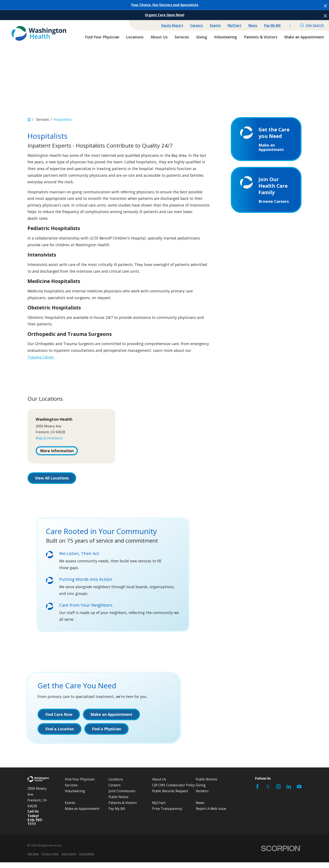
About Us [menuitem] (159, 37)
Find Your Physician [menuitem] (102, 37)
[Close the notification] (325, 6)
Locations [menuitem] (135, 37)
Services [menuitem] (182, 37)
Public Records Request (170, 797)
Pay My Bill (272, 25)
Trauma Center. (41, 357)
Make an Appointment (82, 814)
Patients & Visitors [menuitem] (261, 37)
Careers (196, 25)
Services (71, 791)
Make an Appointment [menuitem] (304, 37)
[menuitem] (33, 860)
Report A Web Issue (211, 814)
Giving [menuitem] (202, 37)
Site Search (312, 25)
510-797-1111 (35, 828)
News (253, 25)
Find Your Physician (80, 785)
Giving (201, 791)
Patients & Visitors (123, 809)
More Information (57, 451)
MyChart (234, 25)
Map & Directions (49, 438)
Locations (116, 785)
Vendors (202, 797)
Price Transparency (167, 814)
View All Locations (52, 478)
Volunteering (75, 797)
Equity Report (172, 25)
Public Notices (207, 785)
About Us (159, 785)
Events (215, 25)
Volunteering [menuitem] (225, 37)
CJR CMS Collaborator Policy (174, 791)
